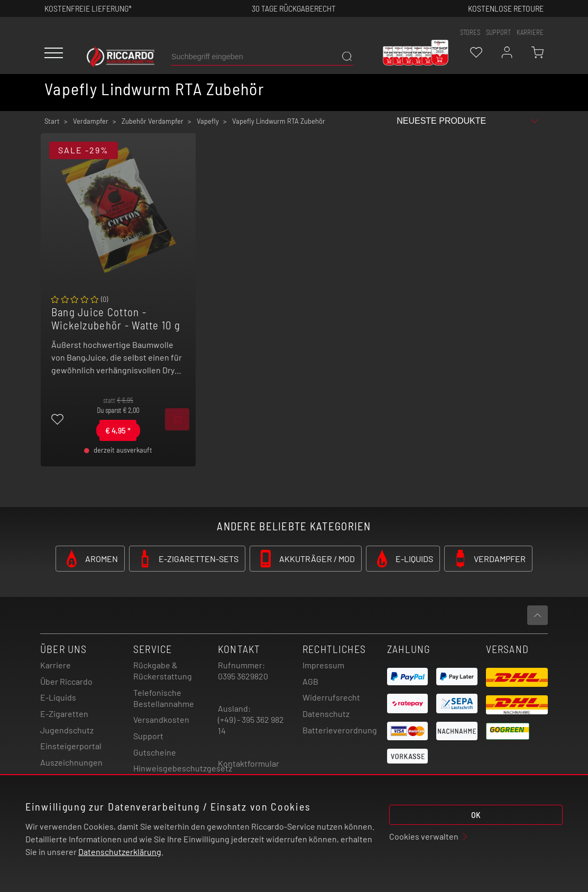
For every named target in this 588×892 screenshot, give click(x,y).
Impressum (323, 665)
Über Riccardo (66, 681)
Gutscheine (155, 752)
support (498, 32)
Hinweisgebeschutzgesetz (183, 768)
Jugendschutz (67, 730)
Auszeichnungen (71, 762)
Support (148, 736)
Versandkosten (161, 719)
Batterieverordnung (340, 730)
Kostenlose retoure (506, 8)
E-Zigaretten (64, 714)
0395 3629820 (243, 676)
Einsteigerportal (71, 746)
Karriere (530, 32)
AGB (310, 681)
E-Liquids (58, 697)
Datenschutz (326, 714)
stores (470, 32)
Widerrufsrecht (331, 697)
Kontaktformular (249, 763)
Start (52, 121)
